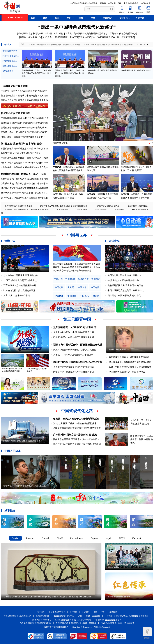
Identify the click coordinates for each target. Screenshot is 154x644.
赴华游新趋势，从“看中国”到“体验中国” (75, 327)
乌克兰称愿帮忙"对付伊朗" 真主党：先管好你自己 (24, 193)
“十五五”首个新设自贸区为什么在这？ (21, 280)
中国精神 (59, 296)
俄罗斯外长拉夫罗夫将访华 (16, 113)
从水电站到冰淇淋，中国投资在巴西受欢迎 (74, 332)
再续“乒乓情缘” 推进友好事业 (15, 269)
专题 (43, 174)
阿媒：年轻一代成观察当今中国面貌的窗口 (74, 372)
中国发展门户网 (115, 3)
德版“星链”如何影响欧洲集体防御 (123, 280)
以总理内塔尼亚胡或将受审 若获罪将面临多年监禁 (25, 188)
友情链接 (113, 612)
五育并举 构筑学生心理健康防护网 (20, 285)
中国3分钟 (58, 194)
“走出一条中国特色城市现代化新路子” (77, 27)
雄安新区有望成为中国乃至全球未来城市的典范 (12, 370)
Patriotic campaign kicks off (119, 597)
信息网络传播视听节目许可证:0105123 (36, 623)
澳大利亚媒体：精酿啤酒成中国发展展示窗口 (130, 362)
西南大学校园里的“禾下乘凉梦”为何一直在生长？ (76, 439)
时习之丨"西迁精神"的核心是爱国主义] (119, 33)
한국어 (122, 538)
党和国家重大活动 (10, 51)
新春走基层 (119, 209)
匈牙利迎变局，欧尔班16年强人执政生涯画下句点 (25, 179)
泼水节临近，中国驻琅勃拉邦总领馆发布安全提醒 (24, 198)
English (16, 538)
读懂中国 (10, 241)
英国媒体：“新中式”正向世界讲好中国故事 (73, 355)
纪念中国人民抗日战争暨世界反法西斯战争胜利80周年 (27, 209)
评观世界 (114, 241)
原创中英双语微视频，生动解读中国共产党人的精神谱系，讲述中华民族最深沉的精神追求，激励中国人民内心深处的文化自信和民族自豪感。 (76, 267)
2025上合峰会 (101, 209)
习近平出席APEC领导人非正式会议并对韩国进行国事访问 (64, 206)
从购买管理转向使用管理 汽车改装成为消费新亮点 (77, 428)
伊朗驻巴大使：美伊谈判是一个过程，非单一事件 (24, 183)
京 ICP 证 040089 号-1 (41, 620)
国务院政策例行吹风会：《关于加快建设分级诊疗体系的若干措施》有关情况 (36, 73)
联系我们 (85, 612)
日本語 (60, 538)
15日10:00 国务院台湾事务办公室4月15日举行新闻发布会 (109, 45)
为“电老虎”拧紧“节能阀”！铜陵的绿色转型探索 (75, 423)
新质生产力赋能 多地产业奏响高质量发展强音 (22, 441)
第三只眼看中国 (77, 319)
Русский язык (77, 538)
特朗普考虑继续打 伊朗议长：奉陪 (19, 174)
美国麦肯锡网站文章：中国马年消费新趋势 (74, 367)
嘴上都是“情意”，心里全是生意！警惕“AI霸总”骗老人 (142, 439)
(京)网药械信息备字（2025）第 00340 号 (117, 623)
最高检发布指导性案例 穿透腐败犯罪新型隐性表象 (25, 123)
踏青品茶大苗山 (60, 143)
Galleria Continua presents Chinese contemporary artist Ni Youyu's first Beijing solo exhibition (48, 597)
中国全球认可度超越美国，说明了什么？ (127, 290)
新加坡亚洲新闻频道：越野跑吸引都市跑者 (129, 357)
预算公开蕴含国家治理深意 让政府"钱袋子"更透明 (24, 148)
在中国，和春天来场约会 (119, 349)
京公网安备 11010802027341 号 (109, 620)
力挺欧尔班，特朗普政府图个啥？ (121, 269)
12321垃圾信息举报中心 (64, 616)
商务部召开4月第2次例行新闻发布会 (136, 70)
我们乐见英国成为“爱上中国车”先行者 (125, 285)
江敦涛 (4, 132)
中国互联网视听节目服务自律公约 (18, 616)
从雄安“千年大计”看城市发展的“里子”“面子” (21, 153)
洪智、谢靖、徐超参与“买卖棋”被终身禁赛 (21, 137)
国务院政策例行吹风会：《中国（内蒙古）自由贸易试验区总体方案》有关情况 (70, 73)
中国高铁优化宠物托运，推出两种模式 (127, 372)
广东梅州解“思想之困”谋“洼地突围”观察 (75, 435)
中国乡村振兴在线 (131, 3)
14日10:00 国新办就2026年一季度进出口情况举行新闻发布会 (55, 45)
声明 (103, 612)
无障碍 (147, 633)
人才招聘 (73, 612)
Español (95, 538)
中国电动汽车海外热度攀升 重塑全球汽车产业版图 (25, 158)
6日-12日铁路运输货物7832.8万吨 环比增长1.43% (25, 163)
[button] (151, 111)
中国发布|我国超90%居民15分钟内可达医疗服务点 (25, 118)
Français (30, 538)
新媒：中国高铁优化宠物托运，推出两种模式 (130, 367)
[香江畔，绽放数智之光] (31, 37)
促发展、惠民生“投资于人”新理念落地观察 (76, 419)
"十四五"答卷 (82, 209)
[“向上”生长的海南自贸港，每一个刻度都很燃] (113, 37)
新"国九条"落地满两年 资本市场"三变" (22, 144)
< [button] (148, 45)
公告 (95, 612)
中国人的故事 (13, 451)
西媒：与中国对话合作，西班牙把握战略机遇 (78, 345)
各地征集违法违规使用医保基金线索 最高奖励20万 (25, 127)
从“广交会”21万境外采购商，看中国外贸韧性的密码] (67, 37)
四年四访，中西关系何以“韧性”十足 (124, 295)
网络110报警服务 (43, 616)
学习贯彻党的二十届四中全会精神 (18, 206)
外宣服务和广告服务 (57, 612)
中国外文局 (146, 3)
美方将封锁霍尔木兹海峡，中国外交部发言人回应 (24, 96)
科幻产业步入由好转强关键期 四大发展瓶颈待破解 (77, 444)
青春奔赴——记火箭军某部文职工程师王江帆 (25, 486)
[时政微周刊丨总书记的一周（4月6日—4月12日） (41, 33)
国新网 (103, 3)
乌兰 (12, 132)
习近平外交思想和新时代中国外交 (84, 3)
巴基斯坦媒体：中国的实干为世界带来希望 (74, 337)
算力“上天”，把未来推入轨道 (17, 295)
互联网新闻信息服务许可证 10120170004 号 (73, 620)
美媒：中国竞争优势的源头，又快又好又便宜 (75, 350)
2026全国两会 (63, 209)
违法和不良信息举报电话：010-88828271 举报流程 (127, 616)
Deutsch (45, 538)
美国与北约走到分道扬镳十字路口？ (125, 275)
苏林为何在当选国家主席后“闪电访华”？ (22, 275)
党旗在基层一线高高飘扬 (138, 206)
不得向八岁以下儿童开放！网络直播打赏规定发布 (24, 100)
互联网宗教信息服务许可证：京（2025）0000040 (76, 623)
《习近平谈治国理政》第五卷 (107, 206)
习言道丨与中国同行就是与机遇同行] (83, 33)
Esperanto (137, 538)
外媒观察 (7, 349)
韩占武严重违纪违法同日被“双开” (31, 132)
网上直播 (8, 45)
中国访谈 (57, 167)
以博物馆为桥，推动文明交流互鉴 (19, 290)
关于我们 (41, 612)
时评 (43, 137)
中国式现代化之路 (77, 411)
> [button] (151, 45)
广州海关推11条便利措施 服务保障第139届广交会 (24, 167)
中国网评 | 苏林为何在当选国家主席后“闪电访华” (24, 91)
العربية (109, 538)
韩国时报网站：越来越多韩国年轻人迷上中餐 (78, 362)
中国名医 (91, 194)
